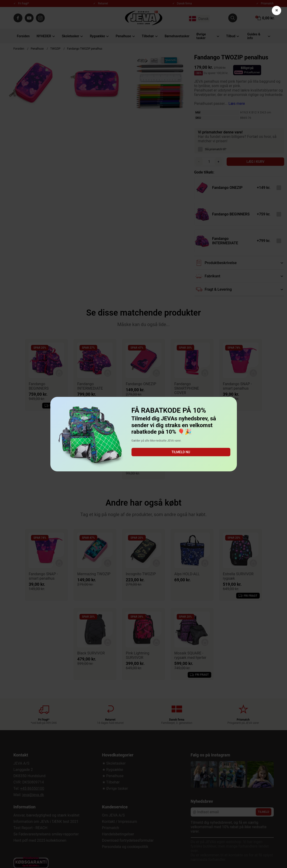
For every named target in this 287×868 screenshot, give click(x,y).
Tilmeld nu (181, 452)
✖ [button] (277, 10)
